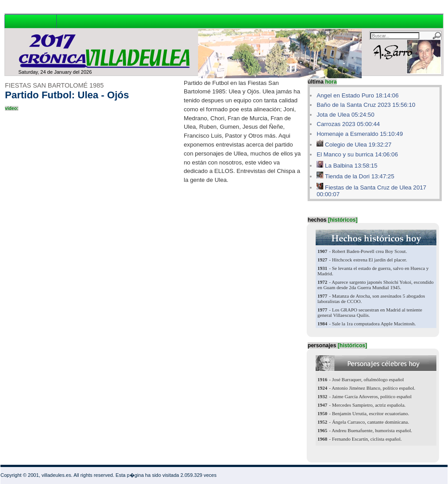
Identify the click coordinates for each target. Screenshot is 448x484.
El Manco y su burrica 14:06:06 (357, 154)
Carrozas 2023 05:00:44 (348, 124)
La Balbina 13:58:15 (351, 166)
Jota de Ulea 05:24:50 (345, 115)
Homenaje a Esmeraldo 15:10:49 (360, 134)
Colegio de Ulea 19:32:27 (358, 145)
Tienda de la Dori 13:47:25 (360, 176)
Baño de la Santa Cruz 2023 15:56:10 (366, 105)
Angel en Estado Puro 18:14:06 (357, 95)
